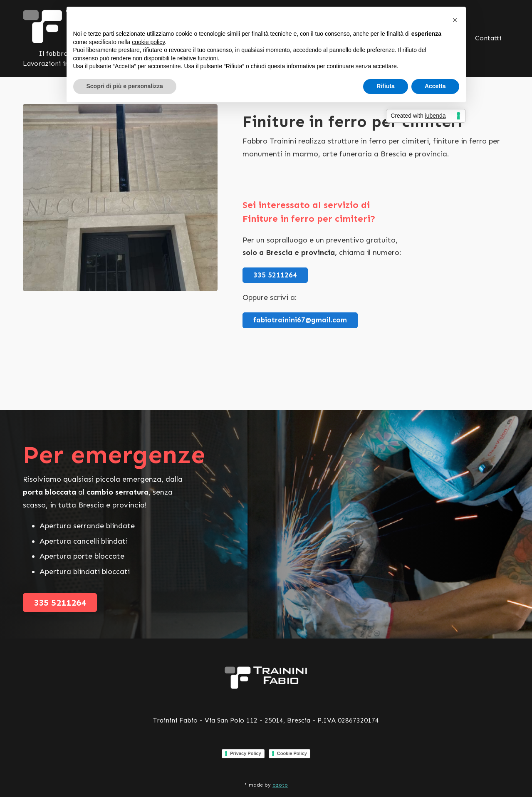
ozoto (280, 785)
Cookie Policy (292, 753)
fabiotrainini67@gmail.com (300, 320)
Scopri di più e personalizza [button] (125, 86)
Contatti (488, 38)
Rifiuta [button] (386, 86)
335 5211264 (275, 275)
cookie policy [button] (148, 42)
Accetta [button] (435, 86)
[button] (455, 20)
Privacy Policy (246, 753)
